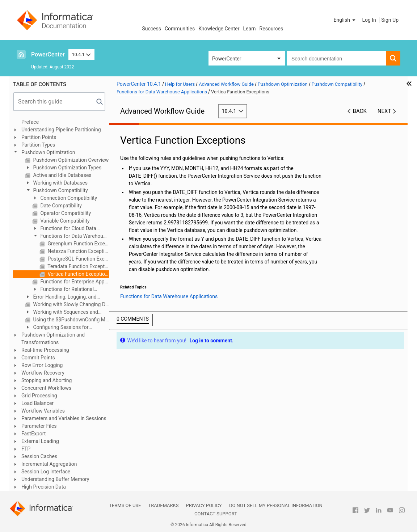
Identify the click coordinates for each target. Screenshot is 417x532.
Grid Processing (39, 396)
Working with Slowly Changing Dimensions (70, 304)
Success (151, 29)
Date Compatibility (60, 206)
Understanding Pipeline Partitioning (61, 130)
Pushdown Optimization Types (67, 168)
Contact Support (216, 514)
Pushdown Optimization (48, 152)
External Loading (40, 441)
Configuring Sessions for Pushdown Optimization (57, 328)
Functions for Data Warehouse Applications (70, 237)
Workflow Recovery (43, 373)
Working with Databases (60, 183)
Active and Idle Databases (62, 175)
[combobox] (336, 58)
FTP (26, 449)
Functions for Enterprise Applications (74, 282)
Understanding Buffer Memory (55, 479)
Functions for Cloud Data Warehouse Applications (64, 229)
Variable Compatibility (64, 221)
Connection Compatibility (68, 198)
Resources (271, 29)
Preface (30, 122)
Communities (180, 29)
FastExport (33, 434)
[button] (345, 20)
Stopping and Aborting (47, 380)
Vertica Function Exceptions (78, 274)
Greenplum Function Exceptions (78, 244)
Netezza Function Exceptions (78, 251)
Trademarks (163, 505)
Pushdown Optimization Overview (70, 160)
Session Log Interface (46, 472)
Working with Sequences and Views (62, 313)
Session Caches (39, 456)
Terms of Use (125, 505)
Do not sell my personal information (276, 505)
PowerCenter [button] (227, 59)
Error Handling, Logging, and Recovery (61, 297)
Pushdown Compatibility (60, 190)
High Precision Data (44, 487)
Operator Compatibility (65, 213)
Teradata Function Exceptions (78, 266)
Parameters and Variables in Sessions (64, 418)
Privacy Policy (204, 505)
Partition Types (38, 145)
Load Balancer (37, 403)
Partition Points (39, 137)
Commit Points (38, 358)
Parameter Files (39, 426)
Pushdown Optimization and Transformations (53, 339)
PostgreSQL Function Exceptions (78, 259)
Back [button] (360, 111)
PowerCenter (48, 54)
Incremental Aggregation (49, 464)
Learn (250, 29)
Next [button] (384, 111)
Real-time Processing (45, 350)
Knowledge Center (219, 29)
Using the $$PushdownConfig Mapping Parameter (70, 320)
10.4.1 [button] (81, 54)
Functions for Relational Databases (63, 290)
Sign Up (390, 20)
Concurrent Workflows (46, 388)
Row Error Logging (42, 365)
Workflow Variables (43, 411)
